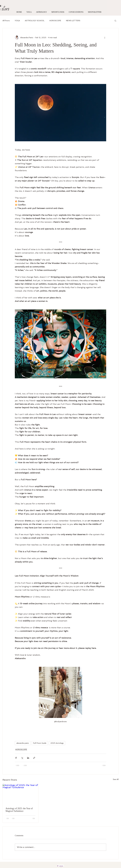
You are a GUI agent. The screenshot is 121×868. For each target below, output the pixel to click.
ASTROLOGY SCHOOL (35, 21)
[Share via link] (34, 758)
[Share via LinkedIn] (28, 758)
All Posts (6, 21)
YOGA (17, 21)
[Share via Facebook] (16, 758)
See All (116, 779)
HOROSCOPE (55, 21)
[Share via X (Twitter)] (22, 758)
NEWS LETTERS (73, 21)
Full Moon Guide (40, 743)
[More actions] (105, 38)
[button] (115, 21)
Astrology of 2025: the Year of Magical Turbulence (19, 810)
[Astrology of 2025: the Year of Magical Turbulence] (20, 794)
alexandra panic (23, 743)
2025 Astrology (57, 743)
